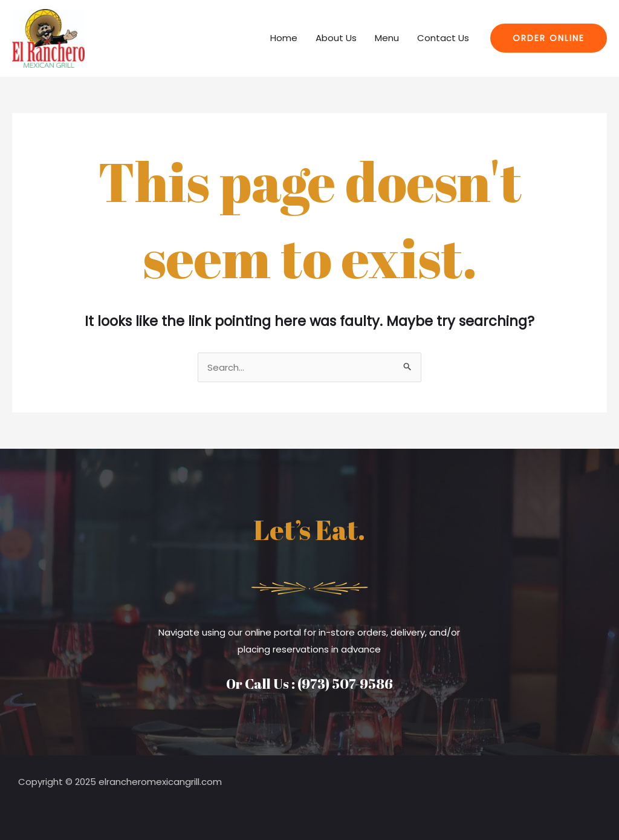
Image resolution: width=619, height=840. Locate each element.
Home (284, 38)
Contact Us (443, 38)
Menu (387, 38)
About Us (336, 38)
